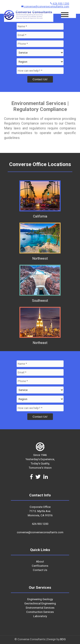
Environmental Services (40, 608)
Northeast (40, 341)
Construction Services (40, 612)
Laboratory (40, 616)
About (40, 562)
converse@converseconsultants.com (45, 7)
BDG (63, 639)
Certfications (40, 566)
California (40, 214)
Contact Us (40, 570)
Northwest (40, 256)
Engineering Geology (40, 599)
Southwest (40, 299)
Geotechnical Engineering (40, 603)
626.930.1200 (60, 4)
